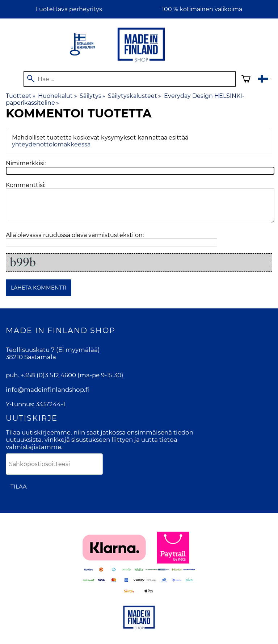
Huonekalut (57, 96)
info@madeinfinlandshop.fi (48, 390)
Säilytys (92, 96)
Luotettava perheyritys (69, 9)
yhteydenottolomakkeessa (51, 144)
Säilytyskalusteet (134, 96)
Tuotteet (21, 96)
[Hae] (130, 79)
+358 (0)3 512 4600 (48, 375)
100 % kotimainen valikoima (202, 9)
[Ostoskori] (246, 80)
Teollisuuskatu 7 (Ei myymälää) (53, 350)
